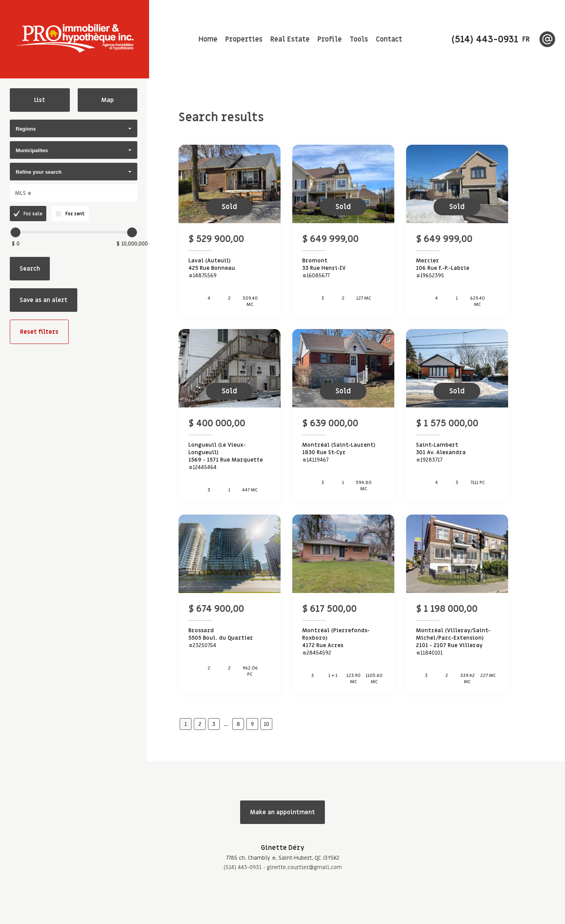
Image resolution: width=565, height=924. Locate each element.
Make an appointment (282, 812)
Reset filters (39, 332)
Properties (244, 39)
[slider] (15, 232)
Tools (359, 39)
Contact (389, 39)
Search (30, 269)
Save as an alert (44, 300)
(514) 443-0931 (242, 867)
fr (526, 39)
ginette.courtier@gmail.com (304, 867)
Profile (330, 39)
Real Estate (290, 39)
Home (208, 39)
